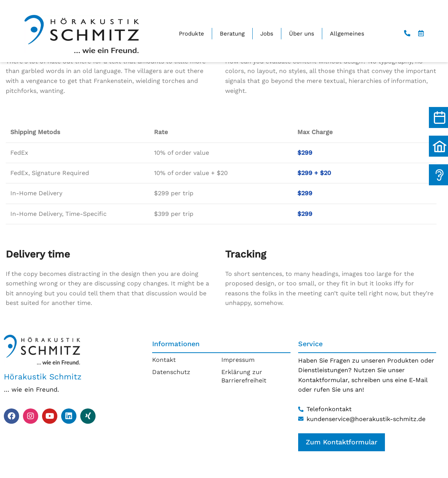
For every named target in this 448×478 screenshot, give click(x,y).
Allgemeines (347, 34)
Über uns (302, 34)
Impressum (238, 360)
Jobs (267, 34)
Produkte (192, 34)
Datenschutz (171, 372)
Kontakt (164, 360)
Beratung (232, 34)
